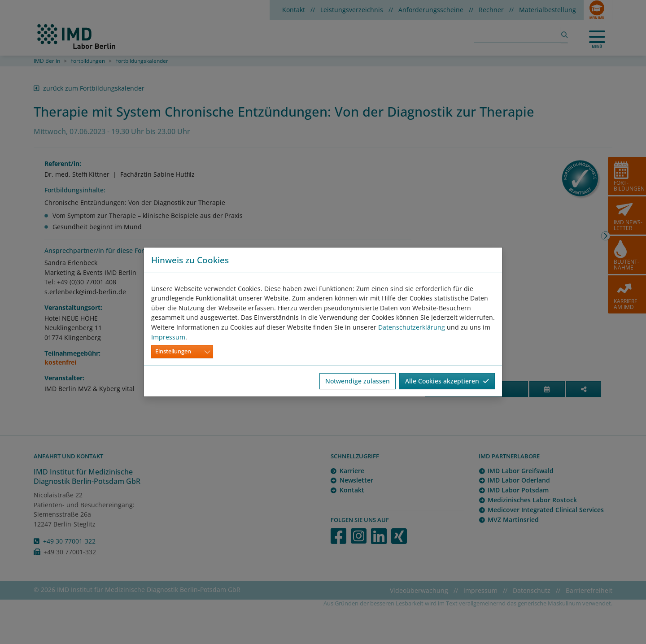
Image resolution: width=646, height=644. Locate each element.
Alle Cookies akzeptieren (447, 381)
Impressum (168, 337)
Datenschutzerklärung (412, 327)
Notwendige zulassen (358, 381)
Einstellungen (173, 351)
